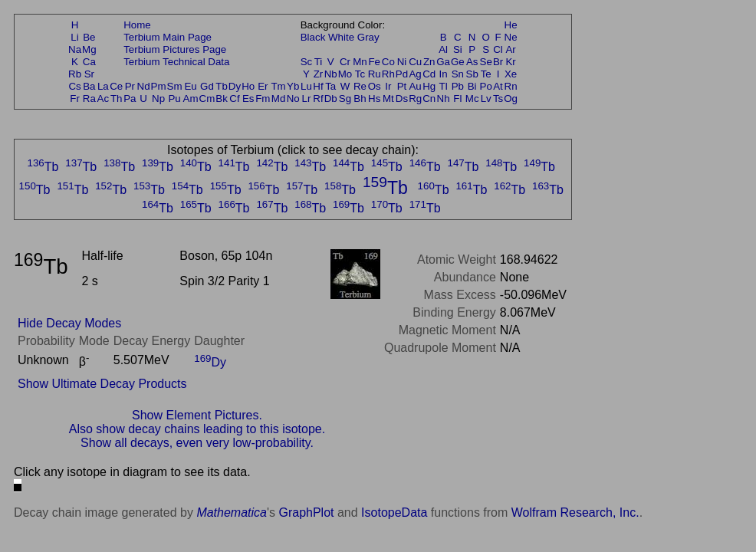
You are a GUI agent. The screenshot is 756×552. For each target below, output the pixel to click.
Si (458, 49)
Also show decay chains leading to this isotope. (197, 429)
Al (443, 49)
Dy (235, 86)
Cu (415, 62)
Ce (116, 86)
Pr (130, 86)
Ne (511, 37)
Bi (472, 86)
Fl (457, 99)
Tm (278, 86)
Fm (263, 99)
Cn (429, 99)
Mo (345, 74)
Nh (444, 99)
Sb (472, 74)
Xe (511, 74)
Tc (360, 74)
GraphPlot (306, 513)
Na (75, 49)
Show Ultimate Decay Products (102, 384)
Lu (306, 86)
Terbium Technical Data (176, 62)
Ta (330, 86)
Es (248, 99)
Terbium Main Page (168, 37)
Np (158, 99)
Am (191, 99)
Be (89, 37)
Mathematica (232, 513)
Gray (368, 37)
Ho (248, 86)
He (511, 25)
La (103, 86)
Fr (75, 99)
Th (117, 99)
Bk (222, 99)
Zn (429, 62)
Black (313, 37)
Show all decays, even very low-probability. (197, 443)
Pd (402, 74)
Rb (75, 74)
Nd (144, 86)
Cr (345, 62)
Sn (458, 74)
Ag (415, 74)
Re (360, 86)
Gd (207, 86)
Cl (498, 49)
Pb (458, 86)
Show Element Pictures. (197, 415)
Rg (415, 99)
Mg (89, 49)
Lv (486, 99)
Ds (402, 99)
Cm (207, 99)
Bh (360, 99)
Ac (104, 99)
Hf (318, 86)
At (498, 86)
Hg (429, 86)
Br (498, 62)
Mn (360, 62)
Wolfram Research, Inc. (575, 513)
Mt (388, 99)
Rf (318, 99)
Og (511, 99)
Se (486, 62)
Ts (498, 99)
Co (388, 62)
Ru (375, 74)
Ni (402, 62)
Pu (174, 99)
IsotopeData (394, 513)
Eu (190, 86)
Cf (234, 99)
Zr (319, 74)
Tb (222, 86)
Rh (388, 74)
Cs (74, 86)
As (472, 62)
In (444, 74)
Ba (89, 86)
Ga (443, 62)
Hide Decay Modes (69, 323)
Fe (374, 62)
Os (375, 86)
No (293, 99)
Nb (331, 74)
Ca (89, 62)
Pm (159, 86)
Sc (307, 62)
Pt (402, 86)
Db (331, 99)
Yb (293, 86)
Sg (345, 99)
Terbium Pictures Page (175, 49)
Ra (89, 99)
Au (415, 86)
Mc (472, 99)
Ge (458, 62)
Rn (511, 86)
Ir (388, 86)
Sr (89, 74)
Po (486, 86)
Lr (307, 99)
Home (137, 25)
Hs (374, 99)
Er (263, 86)
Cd (429, 74)
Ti (319, 62)
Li (74, 37)
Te (486, 74)
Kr (510, 62)
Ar (510, 49)
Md (279, 99)
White (341, 37)
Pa (130, 99)
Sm (175, 86)
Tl (444, 86)
